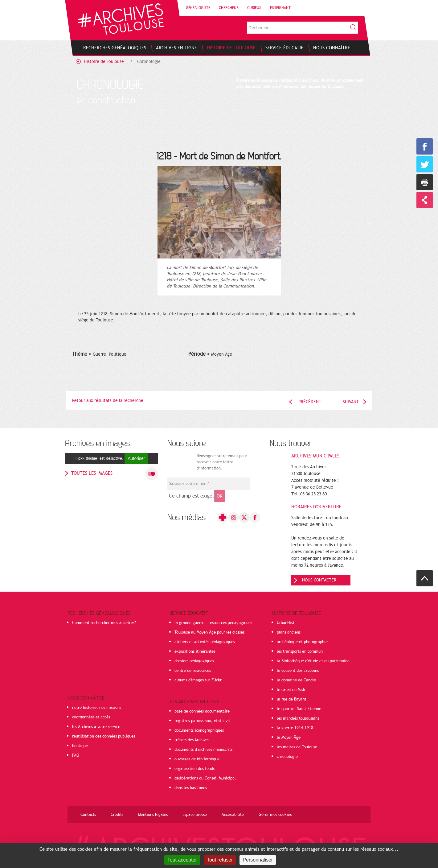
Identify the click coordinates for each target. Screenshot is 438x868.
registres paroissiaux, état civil (202, 721)
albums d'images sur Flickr (198, 680)
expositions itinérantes (195, 651)
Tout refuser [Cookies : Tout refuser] (220, 860)
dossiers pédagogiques (194, 661)
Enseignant (280, 8)
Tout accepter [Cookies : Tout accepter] (182, 860)
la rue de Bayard (291, 699)
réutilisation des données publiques (104, 736)
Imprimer (425, 182)
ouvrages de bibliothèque (197, 759)
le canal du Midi (291, 690)
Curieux (254, 8)
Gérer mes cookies (275, 815)
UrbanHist (286, 623)
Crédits (117, 815)
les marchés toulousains (298, 718)
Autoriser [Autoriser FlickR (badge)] (136, 458)
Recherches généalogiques (99, 613)
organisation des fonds (194, 769)
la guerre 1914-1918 (295, 728)
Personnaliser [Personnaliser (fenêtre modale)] (258, 860)
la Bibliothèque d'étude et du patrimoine (313, 661)
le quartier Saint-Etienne (299, 709)
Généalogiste (198, 8)
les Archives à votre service (96, 727)
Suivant (351, 402)
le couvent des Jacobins (298, 671)
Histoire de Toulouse (104, 62)
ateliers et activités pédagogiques (205, 642)
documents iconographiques (199, 730)
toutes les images (92, 473)
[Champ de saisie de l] (209, 484)
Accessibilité (233, 815)
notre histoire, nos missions (97, 708)
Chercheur (229, 8)
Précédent (310, 402)
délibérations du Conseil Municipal (205, 778)
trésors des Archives (192, 740)
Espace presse (195, 815)
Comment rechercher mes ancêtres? (104, 623)
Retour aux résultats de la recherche (108, 401)
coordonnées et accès (91, 717)
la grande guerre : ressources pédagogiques (213, 623)
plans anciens (289, 632)
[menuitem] (115, 48)
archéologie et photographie (302, 642)
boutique (80, 746)
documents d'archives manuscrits (203, 750)
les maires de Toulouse (297, 747)
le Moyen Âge (289, 738)
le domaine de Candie (296, 680)
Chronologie (149, 62)
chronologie (287, 757)
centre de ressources (193, 671)
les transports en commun (300, 651)
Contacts (88, 815)
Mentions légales (153, 815)
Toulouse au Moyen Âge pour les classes (209, 632)
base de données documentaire (202, 711)
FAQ (76, 755)
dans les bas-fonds (191, 788)
